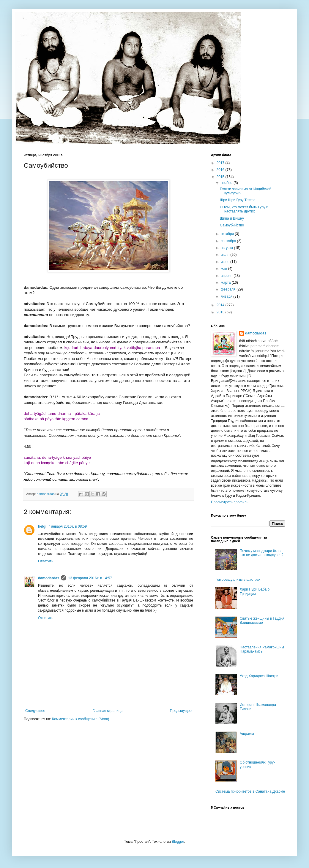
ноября (227, 183)
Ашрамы (247, 734)
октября (228, 234)
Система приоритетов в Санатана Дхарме (250, 791)
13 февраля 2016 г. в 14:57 (90, 578)
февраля (229, 289)
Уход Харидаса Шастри (259, 676)
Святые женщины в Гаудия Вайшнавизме (262, 621)
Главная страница (108, 711)
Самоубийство (232, 225)
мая (224, 269)
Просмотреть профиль (230, 502)
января (227, 296)
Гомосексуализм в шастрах (238, 580)
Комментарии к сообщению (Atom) (81, 719)
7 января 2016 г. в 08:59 (67, 526)
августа (227, 248)
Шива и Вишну (232, 218)
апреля (227, 276)
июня (226, 262)
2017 (221, 163)
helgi (42, 526)
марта (226, 283)
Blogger (178, 842)
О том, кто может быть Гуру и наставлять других (244, 209)
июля (226, 255)
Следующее (35, 711)
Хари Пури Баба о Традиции (255, 591)
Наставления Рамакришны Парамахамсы (262, 649)
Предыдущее (181, 711)
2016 (221, 170)
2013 (221, 312)
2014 (221, 305)
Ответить (46, 561)
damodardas (49, 578)
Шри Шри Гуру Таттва (238, 200)
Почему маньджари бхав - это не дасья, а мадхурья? (262, 553)
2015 (221, 177)
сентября (229, 241)
